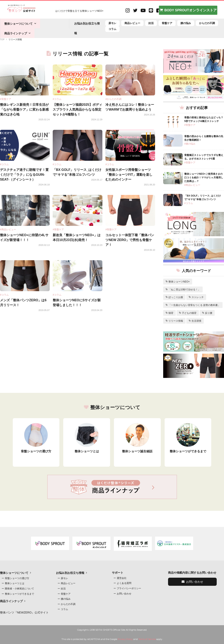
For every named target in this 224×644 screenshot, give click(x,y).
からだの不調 (207, 23)
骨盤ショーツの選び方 (17, 578)
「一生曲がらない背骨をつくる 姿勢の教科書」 (194, 305)
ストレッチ (198, 297)
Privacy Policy (125, 639)
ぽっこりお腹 (176, 297)
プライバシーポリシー (129, 588)
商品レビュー (132, 23)
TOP (2, 39)
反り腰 (209, 313)
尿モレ (112, 23)
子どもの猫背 (189, 313)
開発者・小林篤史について (19, 589)
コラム (112, 29)
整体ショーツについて (18, 24)
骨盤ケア (167, 23)
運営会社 (122, 578)
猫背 (171, 313)
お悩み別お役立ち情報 (70, 573)
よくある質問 (124, 583)
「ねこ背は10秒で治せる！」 (184, 290)
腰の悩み (186, 23)
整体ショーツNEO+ (179, 282)
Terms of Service (147, 639)
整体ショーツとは (15, 583)
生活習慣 (196, 321)
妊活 (151, 23)
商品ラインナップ (16, 33)
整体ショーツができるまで (19, 594)
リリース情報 (176, 321)
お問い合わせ (124, 594)
